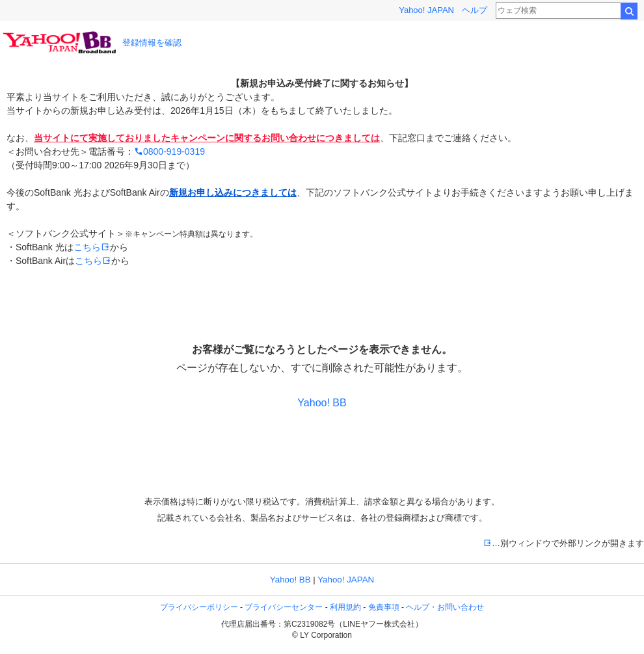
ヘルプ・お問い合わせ (445, 607)
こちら (92, 247)
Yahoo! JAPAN (426, 10)
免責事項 (384, 607)
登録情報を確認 (152, 43)
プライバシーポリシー (199, 607)
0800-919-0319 (169, 151)
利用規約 (345, 607)
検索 (629, 11)
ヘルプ (475, 10)
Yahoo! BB (322, 403)
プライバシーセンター (284, 607)
